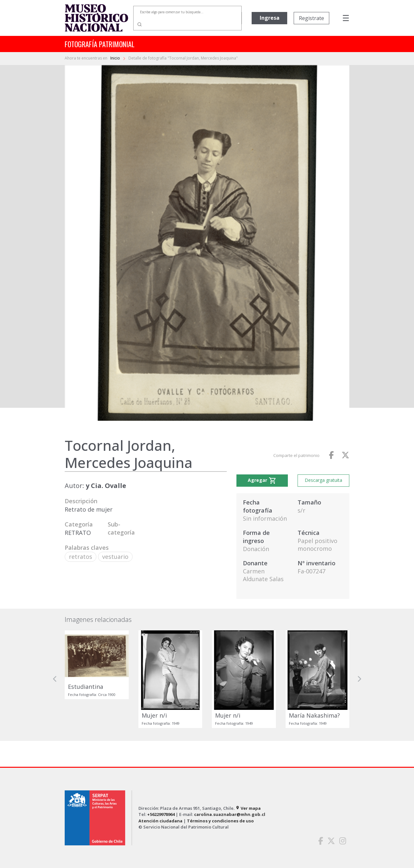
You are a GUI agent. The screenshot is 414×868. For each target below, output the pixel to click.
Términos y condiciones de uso (220, 821)
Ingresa (270, 18)
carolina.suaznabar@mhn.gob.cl (230, 814)
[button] (55, 679)
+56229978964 (161, 814)
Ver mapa (248, 808)
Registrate (311, 18)
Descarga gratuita (323, 480)
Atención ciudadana (160, 821)
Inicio (116, 58)
